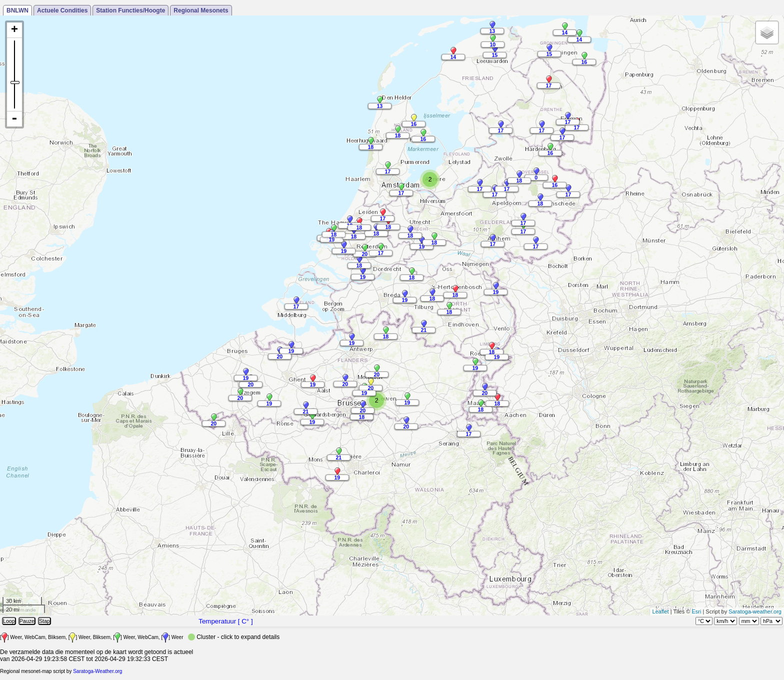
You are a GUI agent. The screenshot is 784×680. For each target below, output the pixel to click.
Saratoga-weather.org (755, 611)
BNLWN (17, 10)
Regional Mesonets (201, 10)
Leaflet (661, 611)
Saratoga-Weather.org (97, 671)
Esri (696, 611)
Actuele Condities (62, 10)
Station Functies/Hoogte (130, 10)
